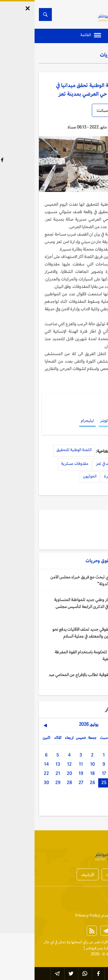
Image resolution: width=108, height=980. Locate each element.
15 (92, 773)
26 (58, 782)
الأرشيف (53, 874)
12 (35, 764)
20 (35, 773)
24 (81, 782)
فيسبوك (86, 420)
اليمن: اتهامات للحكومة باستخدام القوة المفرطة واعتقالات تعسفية (58, 655)
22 (12, 773)
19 (46, 773)
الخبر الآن (97, 942)
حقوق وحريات (80, 55)
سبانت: (68, 110)
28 (35, 782)
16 (81, 773)
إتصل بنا (98, 901)
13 (23, 764)
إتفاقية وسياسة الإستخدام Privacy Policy (72, 915)
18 (58, 773)
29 (23, 782)
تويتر (69, 420)
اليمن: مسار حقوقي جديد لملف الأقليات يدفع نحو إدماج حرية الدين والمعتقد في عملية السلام (57, 633)
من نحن (79, 901)
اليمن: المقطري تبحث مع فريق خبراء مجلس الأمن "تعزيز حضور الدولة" (56, 580)
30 (12, 782)
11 (46, 764)
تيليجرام (53, 420)
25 (69, 782)
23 (92, 782)
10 (58, 764)
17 (69, 773)
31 (92, 795)
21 (23, 773)
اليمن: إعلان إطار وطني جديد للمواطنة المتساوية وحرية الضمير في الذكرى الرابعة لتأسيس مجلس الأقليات (58, 606)
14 (12, 764)
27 (46, 782)
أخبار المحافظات (85, 874)
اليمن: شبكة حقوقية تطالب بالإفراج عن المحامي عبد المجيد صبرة (55, 678)
